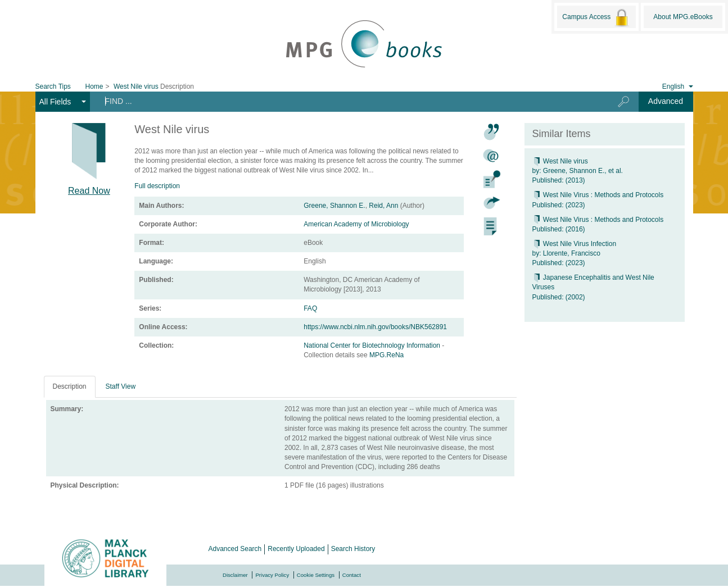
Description (70, 386)
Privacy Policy (272, 575)
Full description (157, 186)
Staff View (121, 386)
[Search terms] (345, 101)
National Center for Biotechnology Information (373, 345)
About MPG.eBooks (683, 17)
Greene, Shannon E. (334, 206)
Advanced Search (235, 549)
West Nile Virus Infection (575, 244)
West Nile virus (560, 161)
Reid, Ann (383, 206)
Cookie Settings (316, 575)
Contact (352, 575)
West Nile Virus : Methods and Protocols (598, 195)
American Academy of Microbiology (356, 224)
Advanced (666, 101)
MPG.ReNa (386, 355)
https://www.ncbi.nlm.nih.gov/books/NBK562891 (375, 327)
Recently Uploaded (296, 549)
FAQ (310, 308)
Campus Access (596, 17)
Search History (353, 549)
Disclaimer (235, 575)
